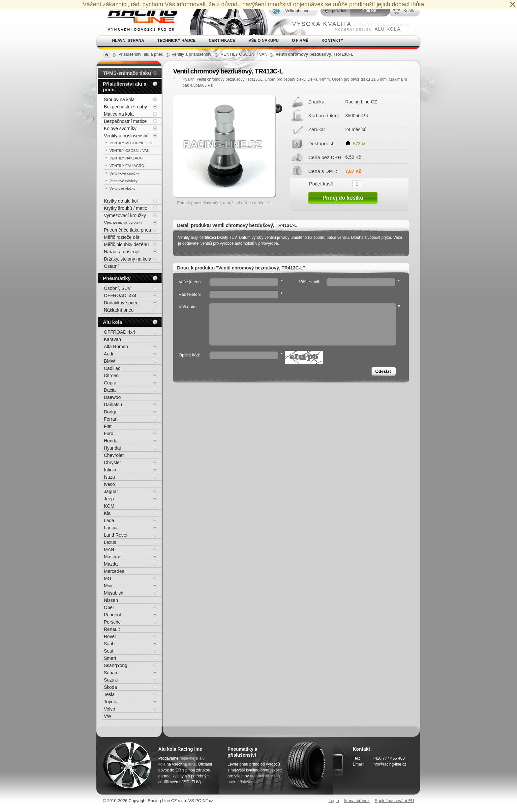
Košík (409, 11)
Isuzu (109, 477)
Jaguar (111, 491)
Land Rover (116, 535)
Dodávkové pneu (121, 303)
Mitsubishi (114, 593)
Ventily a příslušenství (126, 136)
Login (334, 801)
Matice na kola (119, 114)
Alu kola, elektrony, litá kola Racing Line (138, 18)
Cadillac (112, 368)
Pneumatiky (117, 278)
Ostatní (111, 266)
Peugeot (112, 615)
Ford (109, 434)
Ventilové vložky (122, 188)
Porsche (112, 622)
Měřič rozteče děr (122, 237)
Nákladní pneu (119, 310)
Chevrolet (114, 455)
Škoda (110, 687)
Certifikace (222, 41)
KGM (109, 506)
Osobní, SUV (117, 288)
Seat (109, 651)
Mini (108, 586)
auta (192, 764)
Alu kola (112, 322)
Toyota (111, 702)
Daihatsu (113, 405)
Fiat (108, 426)
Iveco (109, 484)
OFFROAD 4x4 (120, 332)
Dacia (110, 390)
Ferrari (111, 419)
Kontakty (332, 41)
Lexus (110, 542)
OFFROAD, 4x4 (120, 295)
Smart (110, 658)
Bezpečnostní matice (125, 121)
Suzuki (111, 680)
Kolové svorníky (120, 128)
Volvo (109, 709)
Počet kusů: (322, 183)
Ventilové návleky (123, 181)
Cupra (110, 383)
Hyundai (112, 448)
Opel (109, 607)
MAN (109, 549)
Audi (108, 354)
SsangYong (116, 665)
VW (108, 716)
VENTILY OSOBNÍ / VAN (130, 151)
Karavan (112, 339)
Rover (110, 636)
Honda (111, 441)
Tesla (109, 694)
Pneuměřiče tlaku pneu (127, 230)
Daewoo (112, 397)
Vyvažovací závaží (123, 223)
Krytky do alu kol (121, 201)
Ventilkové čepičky (124, 173)
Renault (112, 629)
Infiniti (110, 470)
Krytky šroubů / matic (125, 208)
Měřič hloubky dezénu (126, 244)
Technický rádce (176, 41)
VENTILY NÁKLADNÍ (126, 158)
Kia (107, 513)
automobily (259, 776)
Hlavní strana (128, 41)
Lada (109, 520)
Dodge (111, 412)
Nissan (111, 600)
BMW (109, 361)
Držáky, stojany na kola (128, 259)
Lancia (111, 528)
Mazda (111, 564)
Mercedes (114, 571)
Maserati (113, 557)
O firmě (300, 41)
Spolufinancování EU (394, 801)
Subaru (111, 673)
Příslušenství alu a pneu (125, 87)
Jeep (109, 499)
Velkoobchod (297, 11)
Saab (109, 644)
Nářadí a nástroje (122, 252)
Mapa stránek (357, 801)
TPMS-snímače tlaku (127, 73)
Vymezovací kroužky (125, 215)
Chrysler (112, 462)
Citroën (111, 376)
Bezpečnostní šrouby (125, 107)
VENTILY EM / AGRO (127, 166)
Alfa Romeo (116, 347)
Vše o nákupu (264, 41)
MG (108, 578)
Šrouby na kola (119, 99)
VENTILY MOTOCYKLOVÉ (131, 143)
